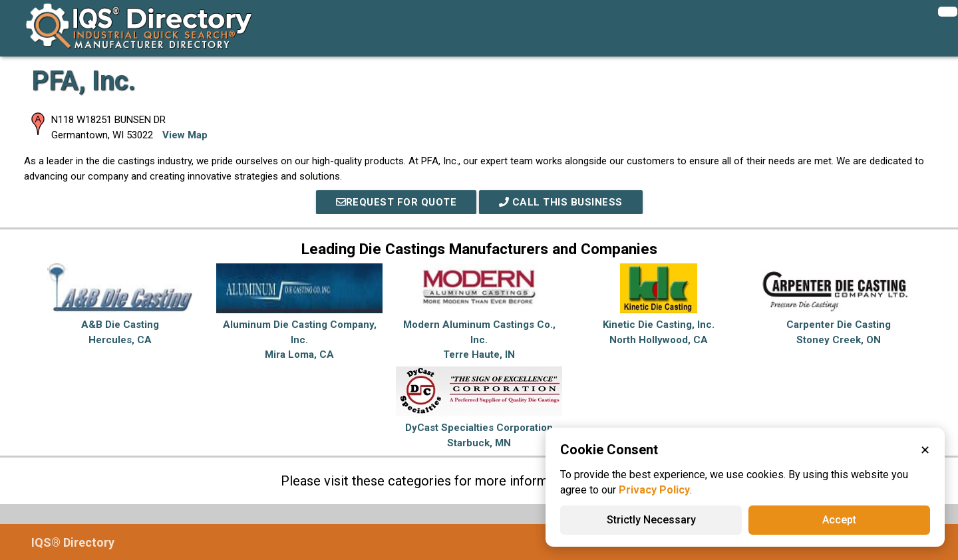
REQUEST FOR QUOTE (397, 202)
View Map (185, 135)
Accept (839, 520)
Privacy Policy (654, 490)
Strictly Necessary (651, 520)
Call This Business (561, 202)
